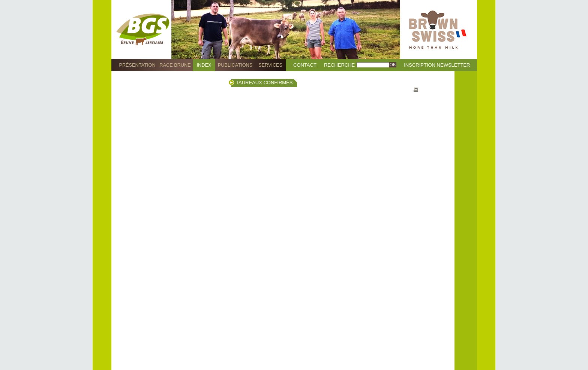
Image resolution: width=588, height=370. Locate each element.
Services (270, 65)
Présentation (137, 65)
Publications (235, 65)
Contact (305, 65)
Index (204, 65)
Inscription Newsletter (437, 65)
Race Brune (175, 65)
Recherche (339, 65)
